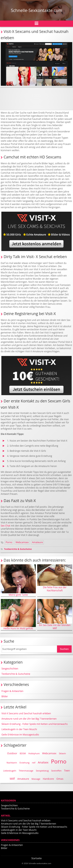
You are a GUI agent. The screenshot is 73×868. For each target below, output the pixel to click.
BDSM (23, 753)
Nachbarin (12, 763)
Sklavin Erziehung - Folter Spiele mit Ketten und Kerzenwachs (35, 724)
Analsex (43, 762)
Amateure (37, 542)
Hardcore (48, 779)
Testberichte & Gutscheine (18, 549)
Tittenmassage (26, 771)
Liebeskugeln (10, 771)
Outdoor (12, 753)
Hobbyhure (34, 753)
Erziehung (24, 763)
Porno (9, 542)
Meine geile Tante (18, 580)
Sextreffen (56, 771)
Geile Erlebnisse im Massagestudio (20, 735)
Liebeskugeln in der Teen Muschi (19, 729)
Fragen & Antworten (12, 691)
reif (34, 763)
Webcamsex (22, 542)
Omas (60, 779)
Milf (12, 779)
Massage (36, 779)
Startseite (36, 858)
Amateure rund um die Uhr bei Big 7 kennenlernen (29, 719)
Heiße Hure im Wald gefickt (18, 615)
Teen (67, 770)
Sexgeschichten (10, 669)
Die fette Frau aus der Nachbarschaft (55, 578)
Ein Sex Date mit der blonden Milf (55, 614)
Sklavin (62, 753)
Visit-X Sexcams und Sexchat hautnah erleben (26, 713)
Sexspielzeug (42, 771)
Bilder (5, 696)
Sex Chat (6, 526)
